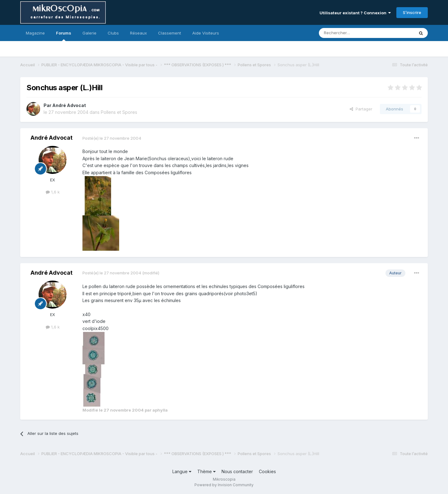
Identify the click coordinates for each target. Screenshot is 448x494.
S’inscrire (412, 12)
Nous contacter (237, 471)
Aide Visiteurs (206, 33)
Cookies (267, 471)
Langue (182, 471)
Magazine (35, 33)
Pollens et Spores (119, 112)
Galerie (89, 33)
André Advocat (69, 105)
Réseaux (138, 33)
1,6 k (53, 192)
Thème (206, 471)
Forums (64, 36)
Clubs (113, 33)
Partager (361, 109)
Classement (170, 33)
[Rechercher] (353, 33)
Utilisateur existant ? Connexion (355, 13)
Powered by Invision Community (224, 485)
